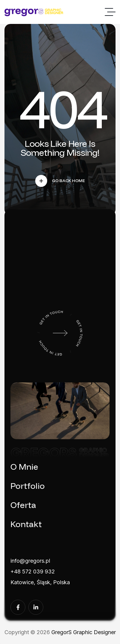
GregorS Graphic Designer (84, 632)
